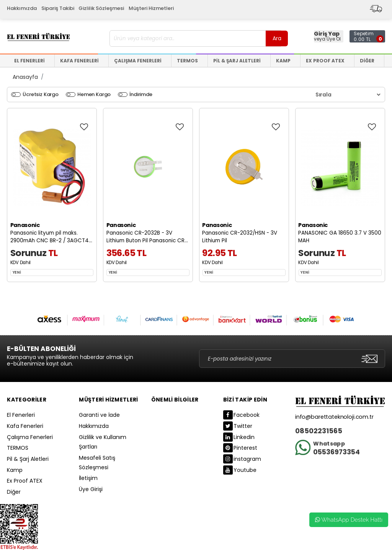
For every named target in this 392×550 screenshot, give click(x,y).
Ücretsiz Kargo (41, 94)
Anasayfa (25, 77)
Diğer (14, 492)
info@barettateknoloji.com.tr (334, 417)
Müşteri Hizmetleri (151, 8)
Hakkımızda (22, 8)
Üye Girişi (91, 489)
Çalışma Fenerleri (30, 437)
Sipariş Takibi (58, 8)
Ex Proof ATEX (25, 481)
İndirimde (141, 94)
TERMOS (18, 448)
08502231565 (319, 431)
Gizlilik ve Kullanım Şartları (103, 442)
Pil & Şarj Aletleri (28, 459)
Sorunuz (29, 253)
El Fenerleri (21, 415)
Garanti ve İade (99, 415)
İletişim (88, 478)
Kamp (15, 470)
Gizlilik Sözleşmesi (101, 8)
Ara (277, 38)
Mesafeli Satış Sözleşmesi (97, 463)
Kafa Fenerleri (25, 426)
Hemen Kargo (94, 94)
